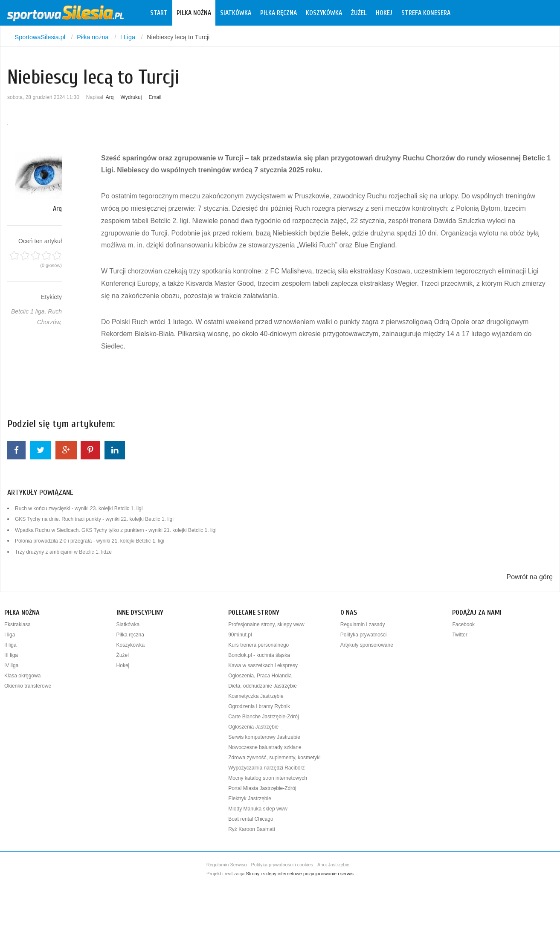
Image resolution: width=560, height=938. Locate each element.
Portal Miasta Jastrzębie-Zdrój (262, 788)
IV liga (11, 665)
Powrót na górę (530, 577)
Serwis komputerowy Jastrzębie (264, 737)
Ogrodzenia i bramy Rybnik (259, 706)
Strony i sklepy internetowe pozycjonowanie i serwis (300, 874)
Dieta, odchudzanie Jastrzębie (263, 686)
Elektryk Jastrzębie (250, 799)
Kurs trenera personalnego (258, 645)
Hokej (384, 13)
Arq (110, 97)
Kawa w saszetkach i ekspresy (263, 665)
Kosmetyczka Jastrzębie (256, 696)
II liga (10, 645)
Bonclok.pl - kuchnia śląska (259, 655)
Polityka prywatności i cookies (282, 865)
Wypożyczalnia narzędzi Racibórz (266, 768)
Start (159, 13)
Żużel (359, 13)
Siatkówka (236, 13)
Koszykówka (324, 13)
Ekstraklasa (17, 624)
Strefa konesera (426, 13)
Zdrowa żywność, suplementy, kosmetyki (274, 758)
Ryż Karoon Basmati (251, 829)
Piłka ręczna (279, 13)
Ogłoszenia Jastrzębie (253, 727)
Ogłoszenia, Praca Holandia (260, 676)
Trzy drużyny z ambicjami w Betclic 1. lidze (63, 552)
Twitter (460, 635)
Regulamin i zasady (363, 624)
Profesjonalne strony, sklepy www (266, 624)
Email (155, 97)
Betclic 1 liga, (29, 311)
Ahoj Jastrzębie (333, 865)
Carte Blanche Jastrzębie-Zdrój (263, 717)
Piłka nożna (194, 13)
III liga (11, 655)
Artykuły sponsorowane (367, 645)
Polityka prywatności (364, 635)
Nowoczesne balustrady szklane (265, 747)
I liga (10, 635)
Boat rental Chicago (251, 819)
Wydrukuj (131, 97)
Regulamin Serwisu (227, 865)
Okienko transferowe (28, 686)
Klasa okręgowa (22, 676)
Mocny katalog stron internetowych (268, 778)
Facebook (463, 624)
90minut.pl (240, 635)
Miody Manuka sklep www (258, 809)
